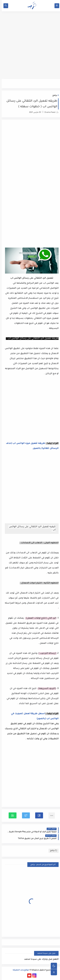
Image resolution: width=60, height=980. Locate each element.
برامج (53, 96)
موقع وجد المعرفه (19, 970)
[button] (37, 815)
